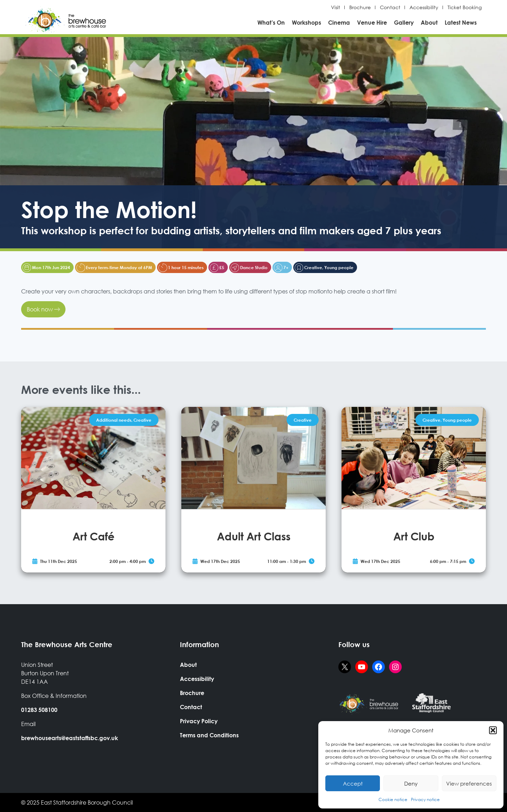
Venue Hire (372, 22)
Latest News (461, 22)
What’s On (271, 22)
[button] (493, 730)
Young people (457, 420)
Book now (43, 309)
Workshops (306, 22)
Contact (390, 7)
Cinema (339, 22)
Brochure (360, 7)
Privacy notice (425, 799)
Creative (142, 420)
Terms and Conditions (209, 735)
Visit (336, 7)
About (429, 22)
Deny (411, 783)
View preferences (469, 783)
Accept (353, 783)
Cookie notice (393, 799)
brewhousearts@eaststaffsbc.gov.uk (70, 738)
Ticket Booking (465, 7)
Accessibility (424, 7)
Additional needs (114, 420)
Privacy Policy (199, 721)
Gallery (404, 22)
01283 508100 (39, 710)
